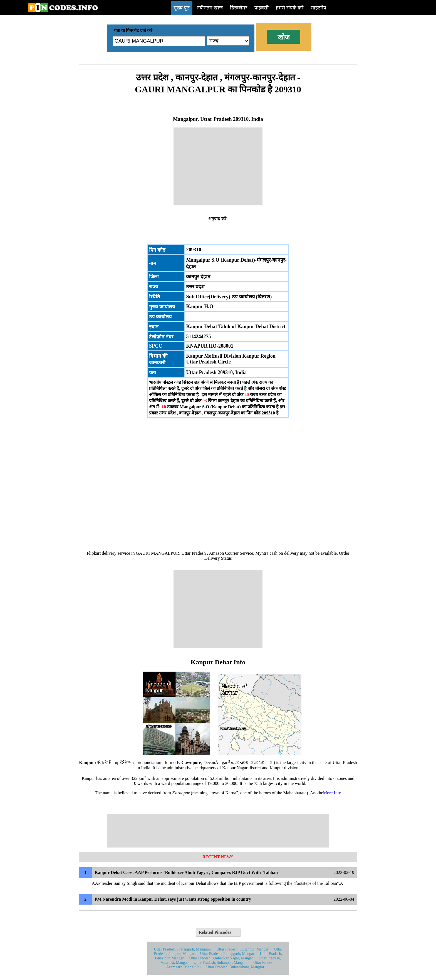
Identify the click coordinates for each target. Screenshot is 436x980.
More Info (332, 793)
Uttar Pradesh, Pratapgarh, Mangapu (182, 949)
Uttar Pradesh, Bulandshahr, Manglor (235, 967)
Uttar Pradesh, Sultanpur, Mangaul (221, 963)
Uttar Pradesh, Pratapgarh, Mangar (227, 954)
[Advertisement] (218, 166)
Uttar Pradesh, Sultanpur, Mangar (242, 949)
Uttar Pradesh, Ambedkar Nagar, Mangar (221, 958)
